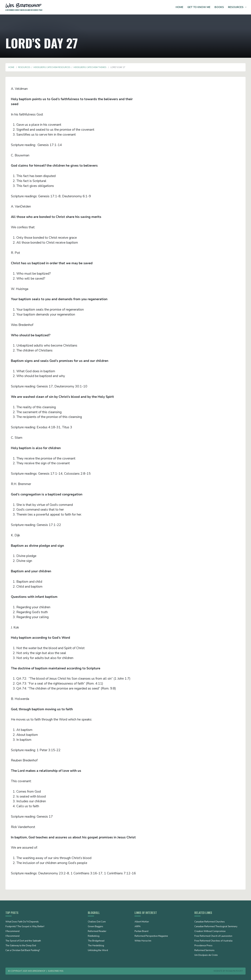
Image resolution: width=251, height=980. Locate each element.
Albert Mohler (142, 922)
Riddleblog (94, 936)
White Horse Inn (143, 941)
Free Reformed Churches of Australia (213, 941)
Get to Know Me (199, 7)
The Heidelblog (96, 946)
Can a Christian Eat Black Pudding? (23, 951)
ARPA (138, 927)
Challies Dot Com (97, 922)
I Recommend (12, 931)
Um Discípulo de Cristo (206, 955)
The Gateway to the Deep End (21, 946)
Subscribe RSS (56, 971)
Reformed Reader (97, 931)
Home (179, 7)
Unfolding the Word (98, 951)
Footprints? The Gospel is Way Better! (25, 927)
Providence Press (203, 946)
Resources (236, 7)
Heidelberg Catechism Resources (52, 67)
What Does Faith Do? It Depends (22, 922)
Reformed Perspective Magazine (151, 936)
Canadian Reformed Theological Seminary (216, 927)
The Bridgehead (96, 941)
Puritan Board (141, 931)
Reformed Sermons (204, 951)
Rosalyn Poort (234, 971)
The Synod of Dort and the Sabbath (23, 941)
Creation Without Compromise (210, 931)
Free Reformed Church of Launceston (213, 936)
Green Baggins (95, 927)
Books (219, 7)
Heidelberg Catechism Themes (90, 67)
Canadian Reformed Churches (210, 922)
